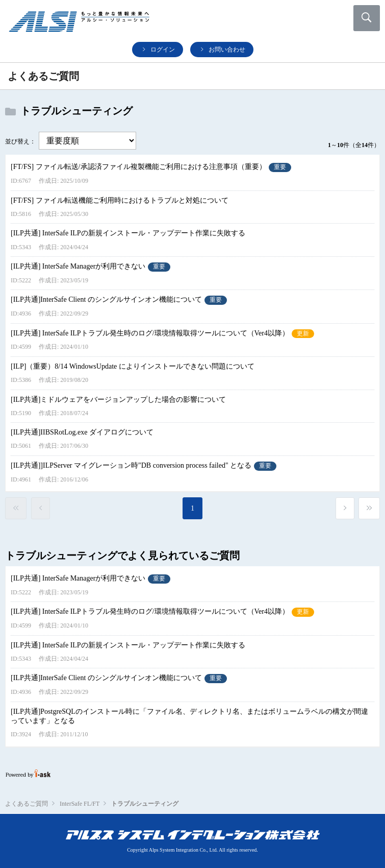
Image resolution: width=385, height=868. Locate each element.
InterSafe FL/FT (80, 804)
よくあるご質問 (27, 804)
